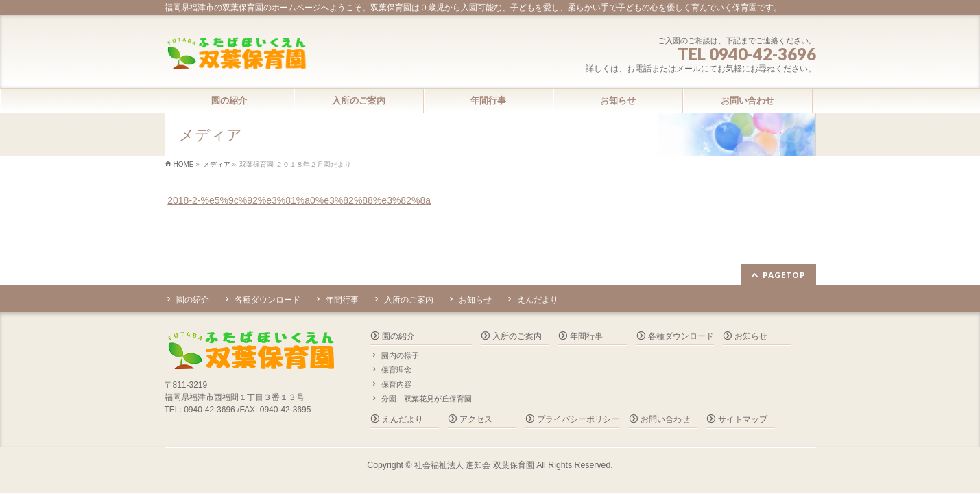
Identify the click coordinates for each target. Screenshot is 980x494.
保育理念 (396, 370)
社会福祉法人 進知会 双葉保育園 (474, 465)
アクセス (476, 419)
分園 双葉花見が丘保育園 (427, 399)
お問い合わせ (665, 419)
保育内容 (396, 384)
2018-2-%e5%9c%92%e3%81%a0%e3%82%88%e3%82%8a (299, 200)
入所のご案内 (409, 300)
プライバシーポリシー (578, 419)
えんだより (538, 300)
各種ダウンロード (267, 300)
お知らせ (475, 300)
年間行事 (342, 300)
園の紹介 (193, 300)
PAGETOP (784, 275)
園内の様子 (400, 355)
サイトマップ (743, 419)
